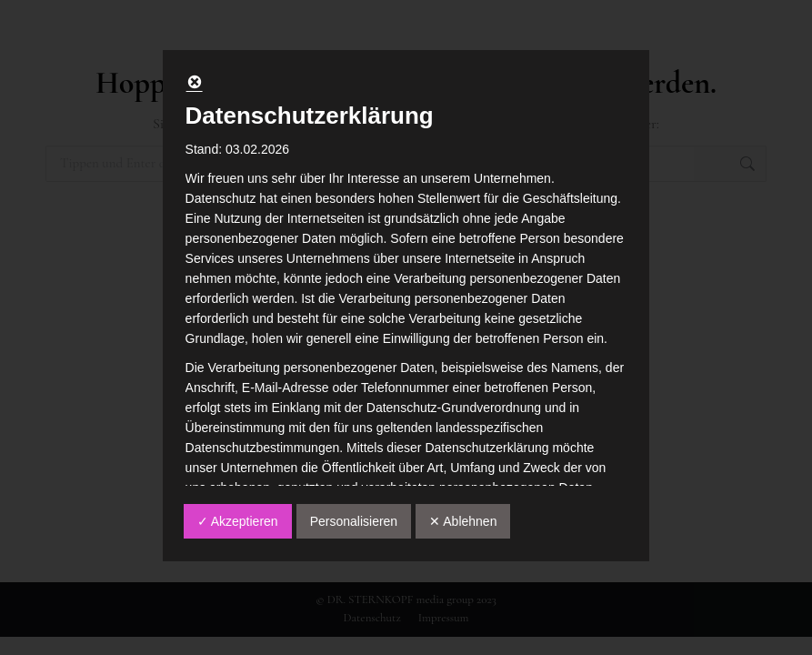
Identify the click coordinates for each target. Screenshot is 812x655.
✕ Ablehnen (463, 521)
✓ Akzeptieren (238, 521)
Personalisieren (354, 521)
